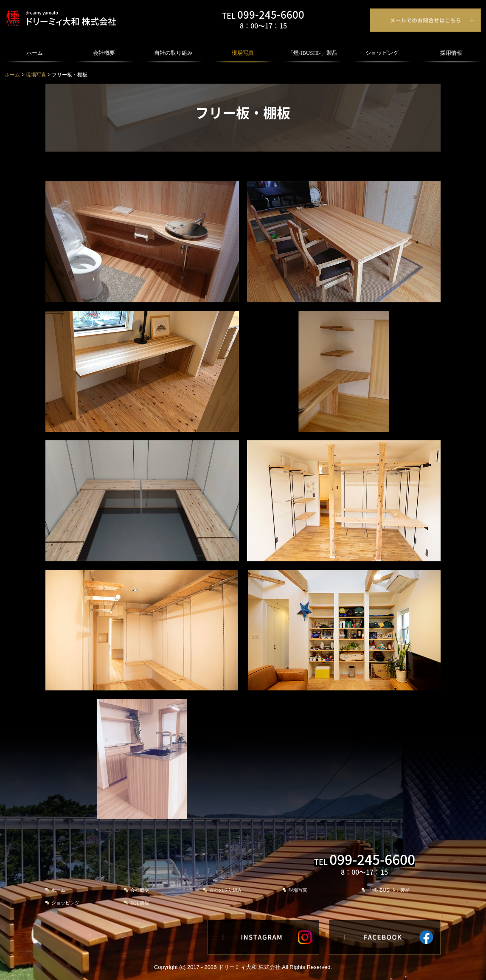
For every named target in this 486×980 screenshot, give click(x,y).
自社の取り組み (173, 53)
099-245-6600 (271, 14)
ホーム (35, 53)
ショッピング (382, 53)
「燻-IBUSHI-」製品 (313, 53)
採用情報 (451, 53)
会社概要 (104, 53)
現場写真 (243, 53)
